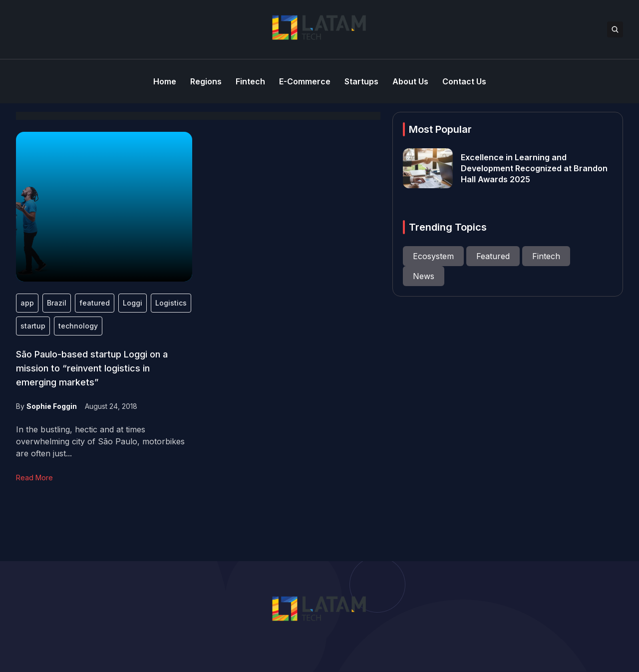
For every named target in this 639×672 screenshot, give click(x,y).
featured (95, 303)
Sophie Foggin (52, 406)
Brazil (57, 303)
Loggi (133, 303)
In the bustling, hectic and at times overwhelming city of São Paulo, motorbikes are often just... (100, 441)
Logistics (171, 303)
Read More (34, 478)
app (27, 303)
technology (78, 326)
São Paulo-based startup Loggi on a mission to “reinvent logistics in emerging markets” (92, 368)
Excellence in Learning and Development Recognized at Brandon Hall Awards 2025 (534, 168)
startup (33, 326)
